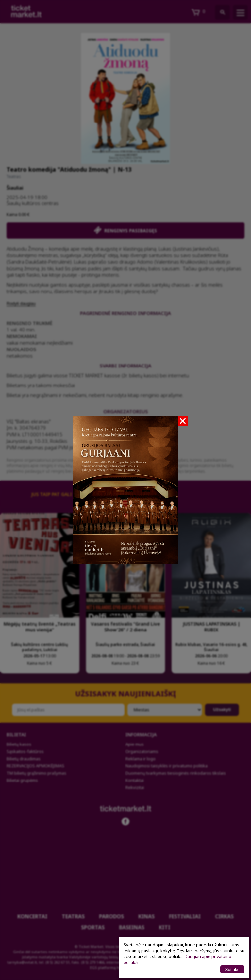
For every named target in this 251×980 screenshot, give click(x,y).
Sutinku (232, 969)
